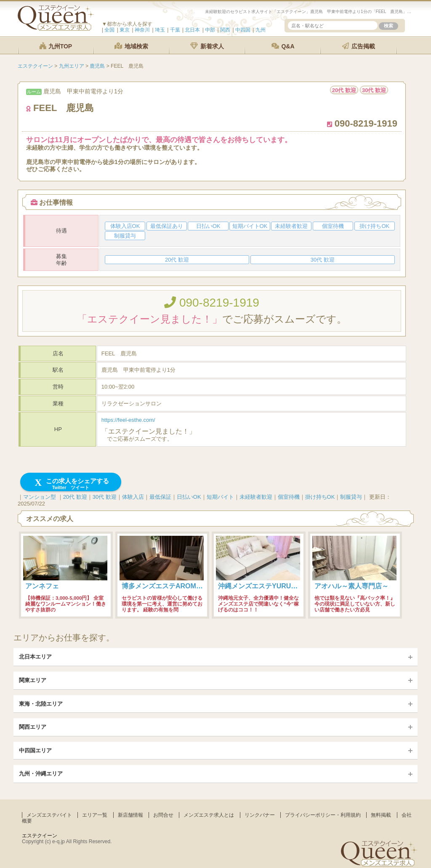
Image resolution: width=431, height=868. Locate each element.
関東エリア (33, 680)
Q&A (283, 46)
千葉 (175, 30)
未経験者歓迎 (256, 497)
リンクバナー (260, 815)
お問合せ (163, 815)
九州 (261, 30)
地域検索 (131, 46)
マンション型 (40, 497)
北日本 (192, 30)
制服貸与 (351, 497)
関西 (225, 30)
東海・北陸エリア (41, 704)
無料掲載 (381, 815)
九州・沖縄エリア (41, 774)
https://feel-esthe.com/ (128, 420)
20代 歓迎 (75, 497)
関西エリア (33, 727)
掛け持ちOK (320, 497)
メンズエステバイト (49, 815)
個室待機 (289, 497)
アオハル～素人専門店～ (351, 586)
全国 (109, 30)
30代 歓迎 (105, 497)
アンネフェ (42, 586)
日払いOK (189, 497)
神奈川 (142, 30)
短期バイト (220, 497)
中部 (210, 30)
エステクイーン (40, 836)
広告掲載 (359, 46)
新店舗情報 (130, 815)
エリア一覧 (95, 815)
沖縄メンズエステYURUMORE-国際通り (279, 586)
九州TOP (56, 46)
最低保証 (160, 497)
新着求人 (207, 46)
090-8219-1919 (212, 303)
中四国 (243, 30)
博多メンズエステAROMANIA (167, 586)
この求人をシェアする (71, 484)
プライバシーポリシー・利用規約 (323, 815)
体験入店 (133, 497)
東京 (125, 30)
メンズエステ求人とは (209, 815)
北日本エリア (35, 657)
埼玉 (160, 30)
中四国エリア (35, 750)
